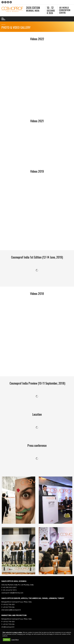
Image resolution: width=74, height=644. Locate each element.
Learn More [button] (15, 640)
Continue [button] (7, 640)
